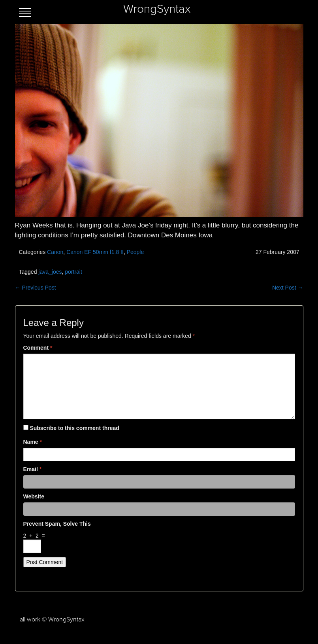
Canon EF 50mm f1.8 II (95, 252)
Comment (38, 348)
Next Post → (288, 288)
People (135, 252)
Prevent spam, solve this (57, 524)
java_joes (50, 272)
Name (33, 442)
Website (34, 496)
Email (33, 469)
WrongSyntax (157, 9)
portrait (73, 272)
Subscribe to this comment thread (74, 428)
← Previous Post (36, 288)
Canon (55, 252)
